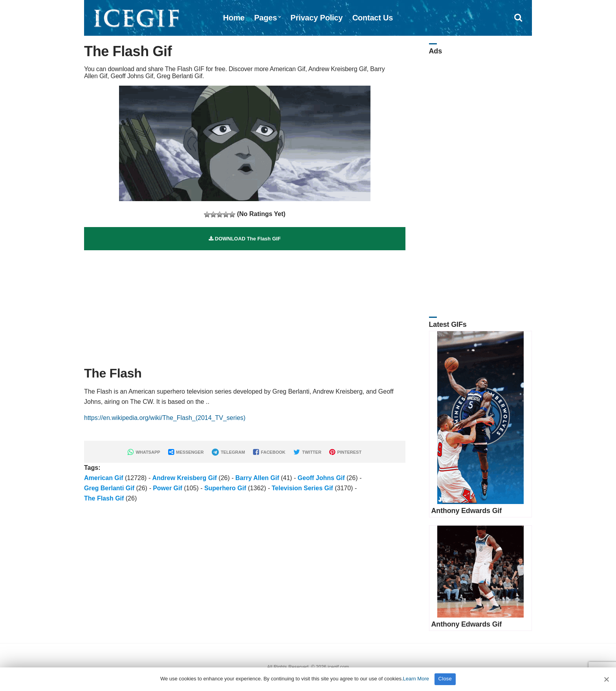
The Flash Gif (104, 498)
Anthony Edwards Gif (467, 511)
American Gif (104, 478)
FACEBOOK (269, 452)
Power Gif (168, 488)
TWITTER (307, 452)
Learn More (416, 679)
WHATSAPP (144, 452)
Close (445, 679)
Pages (266, 18)
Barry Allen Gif (257, 478)
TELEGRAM (228, 452)
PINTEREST (345, 452)
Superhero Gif (225, 488)
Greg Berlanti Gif (109, 488)
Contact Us (373, 18)
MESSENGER (186, 452)
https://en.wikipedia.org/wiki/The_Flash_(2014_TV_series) (165, 418)
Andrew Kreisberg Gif (184, 478)
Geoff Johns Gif (321, 478)
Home (234, 18)
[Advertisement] (245, 305)
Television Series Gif (302, 488)
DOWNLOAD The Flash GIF (245, 239)
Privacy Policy (316, 18)
